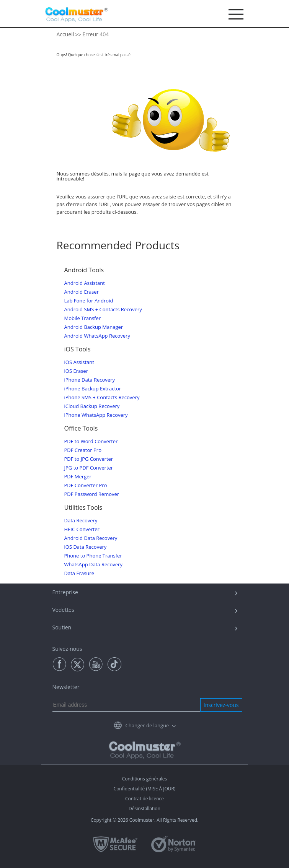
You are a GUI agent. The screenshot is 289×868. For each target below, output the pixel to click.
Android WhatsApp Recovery (97, 336)
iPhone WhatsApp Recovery (96, 415)
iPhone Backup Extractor (93, 389)
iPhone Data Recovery (90, 380)
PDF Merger (78, 477)
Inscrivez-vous (221, 705)
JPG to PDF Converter (89, 468)
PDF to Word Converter (91, 441)
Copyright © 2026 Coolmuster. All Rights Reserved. (144, 820)
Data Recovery (81, 521)
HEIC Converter (82, 529)
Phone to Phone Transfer (93, 556)
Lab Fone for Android (89, 301)
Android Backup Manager (94, 327)
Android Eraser (82, 292)
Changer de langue (147, 725)
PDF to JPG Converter (89, 459)
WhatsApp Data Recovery (93, 565)
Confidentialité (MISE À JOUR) (145, 789)
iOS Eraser (76, 371)
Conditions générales (145, 779)
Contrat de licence (144, 799)
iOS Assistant (79, 362)
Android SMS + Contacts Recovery (103, 310)
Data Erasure (79, 573)
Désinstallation (144, 809)
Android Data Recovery (91, 538)
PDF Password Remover (92, 494)
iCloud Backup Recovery (92, 406)
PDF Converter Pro (86, 485)
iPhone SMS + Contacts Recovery (102, 397)
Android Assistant (85, 283)
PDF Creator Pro (83, 450)
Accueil (65, 34)
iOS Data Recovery (86, 547)
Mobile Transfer (83, 318)
